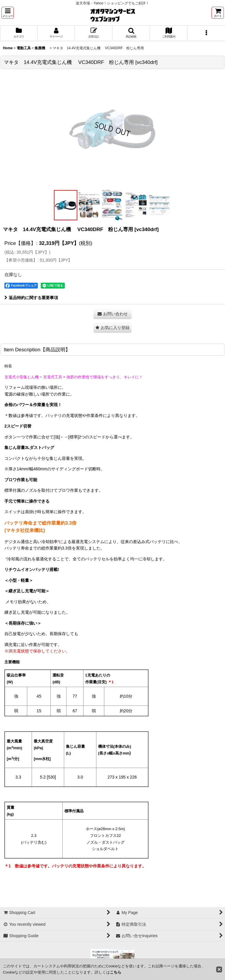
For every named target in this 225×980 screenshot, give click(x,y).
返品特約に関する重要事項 (31, 298)
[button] (8, 13)
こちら (116, 972)
